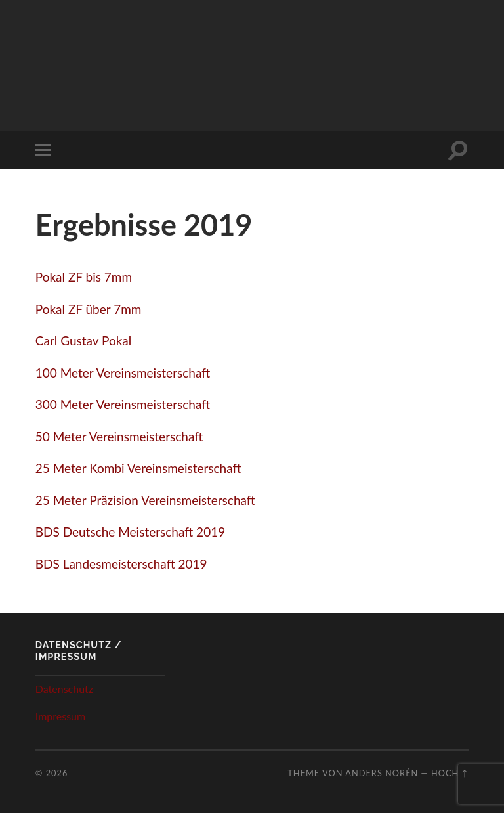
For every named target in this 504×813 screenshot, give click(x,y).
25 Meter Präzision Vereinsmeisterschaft (145, 500)
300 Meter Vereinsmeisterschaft (123, 404)
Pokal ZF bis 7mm (84, 277)
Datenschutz (64, 689)
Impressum (60, 716)
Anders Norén (382, 773)
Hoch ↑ (450, 773)
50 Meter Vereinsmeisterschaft (119, 436)
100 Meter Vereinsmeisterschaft (123, 373)
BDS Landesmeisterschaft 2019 (121, 564)
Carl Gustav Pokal (83, 341)
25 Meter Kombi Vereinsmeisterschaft (138, 468)
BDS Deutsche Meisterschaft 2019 (130, 532)
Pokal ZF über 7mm (89, 309)
